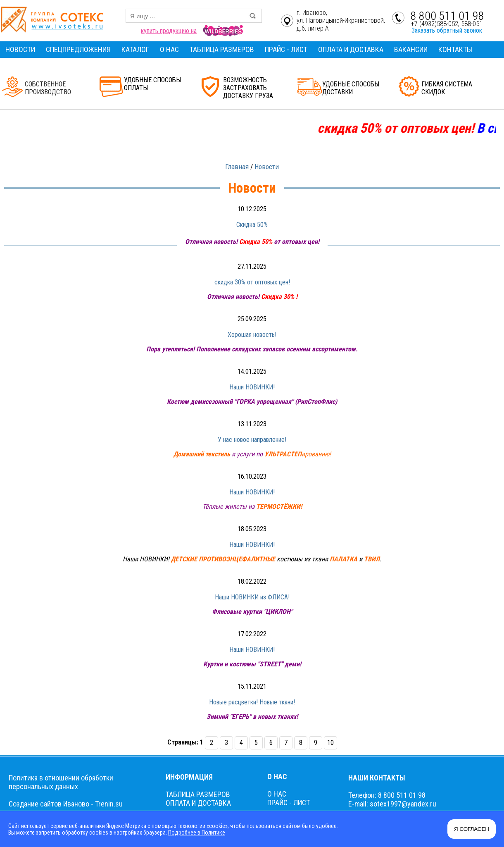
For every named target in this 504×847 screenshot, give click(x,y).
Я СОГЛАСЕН (472, 829)
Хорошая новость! (252, 335)
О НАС (169, 49)
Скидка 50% (252, 225)
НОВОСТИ (20, 49)
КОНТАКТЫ (455, 49)
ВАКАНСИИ (411, 49)
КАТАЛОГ (135, 49)
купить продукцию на (169, 31)
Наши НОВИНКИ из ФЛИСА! (252, 597)
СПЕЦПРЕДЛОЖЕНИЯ (78, 49)
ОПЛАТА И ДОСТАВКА (351, 49)
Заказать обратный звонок (447, 30)
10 (330, 743)
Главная (237, 167)
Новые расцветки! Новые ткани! (252, 702)
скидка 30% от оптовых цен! (252, 282)
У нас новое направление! (252, 440)
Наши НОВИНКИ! (252, 387)
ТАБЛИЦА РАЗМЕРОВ (222, 49)
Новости (267, 167)
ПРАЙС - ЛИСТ (286, 49)
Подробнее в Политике (196, 833)
